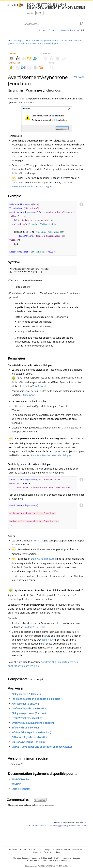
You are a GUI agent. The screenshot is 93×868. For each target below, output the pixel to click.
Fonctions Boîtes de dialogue (44, 43)
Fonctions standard (58, 40)
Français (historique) (71, 30)
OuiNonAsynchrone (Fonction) (28, 745)
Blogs (47, 849)
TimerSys (39, 544)
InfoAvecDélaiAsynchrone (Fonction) (31, 735)
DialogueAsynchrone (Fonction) (29, 716)
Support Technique (61, 849)
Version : (31, 13)
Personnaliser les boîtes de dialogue (32, 186)
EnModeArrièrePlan (35, 630)
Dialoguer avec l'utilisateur (26, 697)
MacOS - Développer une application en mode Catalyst (42, 750)
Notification (49, 643)
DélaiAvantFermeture (43, 562)
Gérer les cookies (52, 852)
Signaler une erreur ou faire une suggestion (46, 829)
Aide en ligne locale (77, 829)
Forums (32, 849)
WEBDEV (49, 866)
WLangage (19, 40)
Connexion (53, 30)
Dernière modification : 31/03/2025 (70, 826)
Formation (77, 849)
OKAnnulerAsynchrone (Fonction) (30, 740)
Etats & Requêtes (21, 792)
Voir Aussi (80, 77)
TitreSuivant (39, 388)
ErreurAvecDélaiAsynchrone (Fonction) (33, 726)
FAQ (40, 849)
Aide (10, 40)
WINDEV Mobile (20, 783)
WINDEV (16, 787)
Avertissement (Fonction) (25, 707)
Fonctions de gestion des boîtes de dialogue (36, 702)
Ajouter (39, 803)
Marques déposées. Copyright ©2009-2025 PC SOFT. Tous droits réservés (46, 858)
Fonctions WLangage (36, 40)
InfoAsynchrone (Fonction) (26, 731)
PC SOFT (13, 849)
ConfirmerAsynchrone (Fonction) (29, 712)
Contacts (37, 852)
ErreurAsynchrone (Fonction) (27, 721)
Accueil (42, 30)
